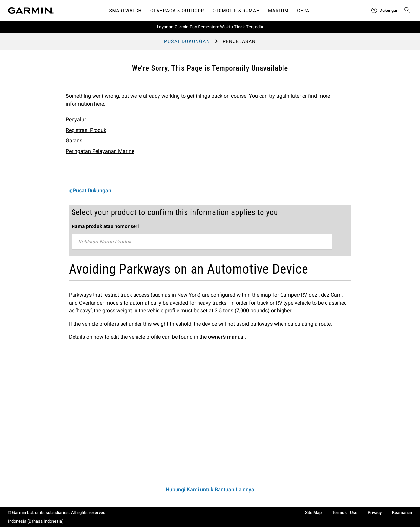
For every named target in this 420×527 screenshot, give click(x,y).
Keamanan (402, 512)
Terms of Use (345, 512)
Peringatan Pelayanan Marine (100, 151)
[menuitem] (385, 11)
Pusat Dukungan (187, 41)
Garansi (75, 141)
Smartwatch (126, 11)
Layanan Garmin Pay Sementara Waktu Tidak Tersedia (210, 27)
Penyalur (76, 120)
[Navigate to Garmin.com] (31, 11)
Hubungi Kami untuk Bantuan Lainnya (210, 489)
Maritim (278, 11)
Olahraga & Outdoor (177, 11)
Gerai (304, 11)
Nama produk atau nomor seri (105, 226)
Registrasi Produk (86, 130)
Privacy (375, 512)
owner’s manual (226, 337)
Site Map (313, 512)
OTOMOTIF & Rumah (236, 11)
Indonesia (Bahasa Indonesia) (36, 521)
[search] (407, 11)
